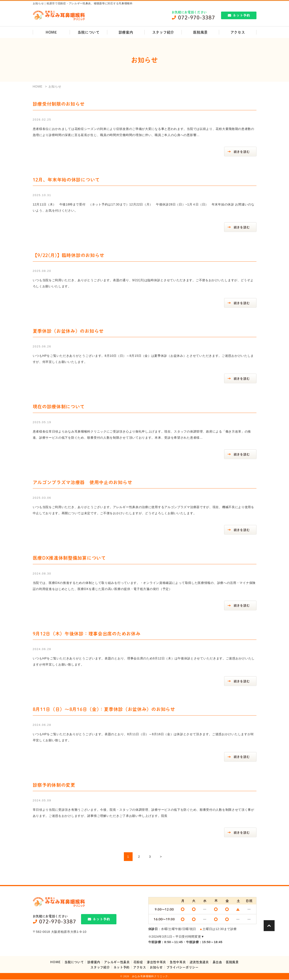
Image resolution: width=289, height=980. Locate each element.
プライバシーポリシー (183, 968)
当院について (88, 32)
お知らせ (156, 968)
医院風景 (200, 32)
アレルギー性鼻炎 (117, 962)
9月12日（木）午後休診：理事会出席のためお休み (87, 634)
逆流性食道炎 (199, 962)
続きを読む (242, 152)
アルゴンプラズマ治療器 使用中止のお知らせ (83, 482)
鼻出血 (217, 962)
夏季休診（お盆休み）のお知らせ (68, 331)
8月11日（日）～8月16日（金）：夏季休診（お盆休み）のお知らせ (104, 710)
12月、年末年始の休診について (66, 180)
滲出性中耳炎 (156, 962)
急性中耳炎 (178, 962)
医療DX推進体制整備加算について (69, 558)
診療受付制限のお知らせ (59, 104)
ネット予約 (122, 968)
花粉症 (138, 962)
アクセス (238, 32)
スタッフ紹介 (163, 32)
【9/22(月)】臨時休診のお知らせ (69, 255)
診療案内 (126, 32)
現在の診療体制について (59, 407)
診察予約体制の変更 (54, 785)
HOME (51, 32)
